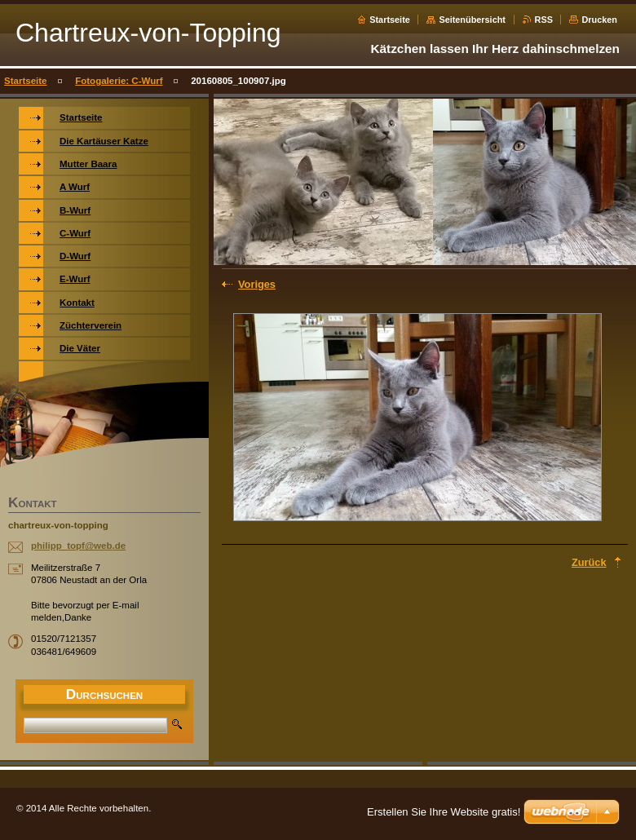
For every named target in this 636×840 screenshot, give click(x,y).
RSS (544, 20)
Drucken (599, 20)
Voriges (257, 284)
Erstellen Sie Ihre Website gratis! (444, 812)
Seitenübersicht (472, 20)
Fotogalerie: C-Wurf (119, 81)
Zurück (589, 562)
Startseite (390, 20)
